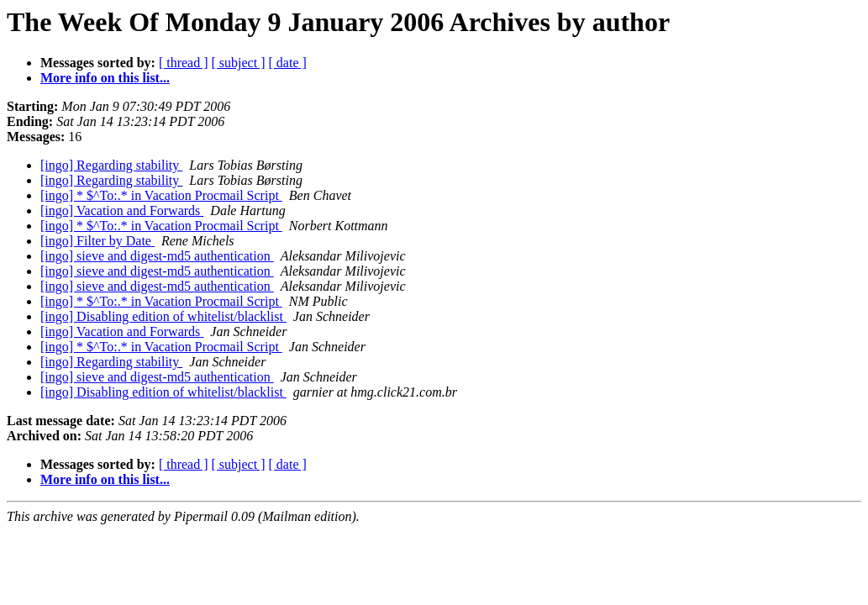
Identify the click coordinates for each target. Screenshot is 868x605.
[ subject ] (239, 63)
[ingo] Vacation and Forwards (122, 210)
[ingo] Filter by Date (97, 241)
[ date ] (288, 63)
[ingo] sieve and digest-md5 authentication (157, 256)
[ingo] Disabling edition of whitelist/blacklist (163, 316)
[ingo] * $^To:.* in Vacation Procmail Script (161, 195)
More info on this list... (105, 78)
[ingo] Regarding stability (111, 165)
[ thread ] (184, 63)
